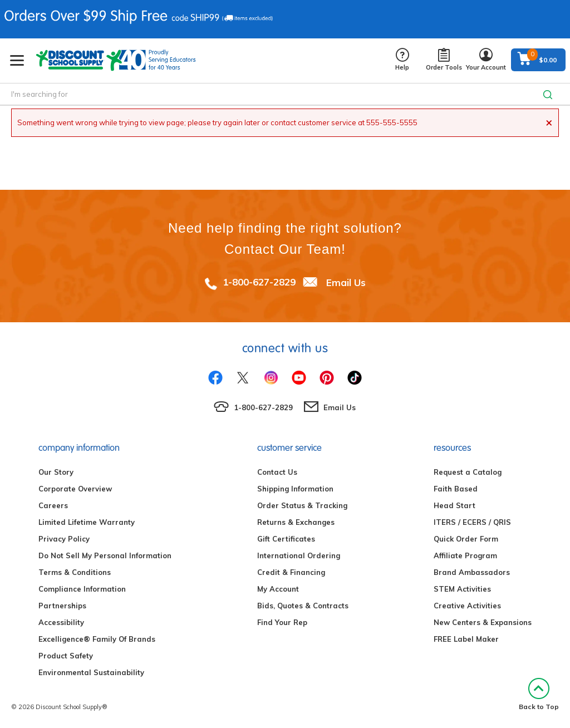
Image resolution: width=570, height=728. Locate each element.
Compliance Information (82, 589)
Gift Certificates (286, 539)
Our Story (56, 472)
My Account (278, 589)
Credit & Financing (291, 572)
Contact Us (277, 472)
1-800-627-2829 (259, 282)
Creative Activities (467, 606)
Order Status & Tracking (302, 505)
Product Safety (66, 656)
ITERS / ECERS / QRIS (472, 522)
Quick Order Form (466, 539)
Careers (53, 505)
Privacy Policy (64, 539)
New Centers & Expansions (483, 622)
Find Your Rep (282, 622)
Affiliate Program (465, 555)
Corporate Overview (75, 489)
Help (402, 60)
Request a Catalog (468, 472)
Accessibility (61, 622)
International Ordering (299, 555)
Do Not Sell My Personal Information (105, 555)
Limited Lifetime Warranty (87, 522)
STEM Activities (462, 589)
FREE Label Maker (466, 639)
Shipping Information (295, 489)
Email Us (346, 282)
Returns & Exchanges (296, 522)
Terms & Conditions (75, 572)
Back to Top (539, 694)
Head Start (454, 505)
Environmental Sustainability (91, 672)
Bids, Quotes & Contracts (303, 606)
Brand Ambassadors (472, 572)
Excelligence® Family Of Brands (97, 639)
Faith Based (456, 489)
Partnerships (62, 606)
